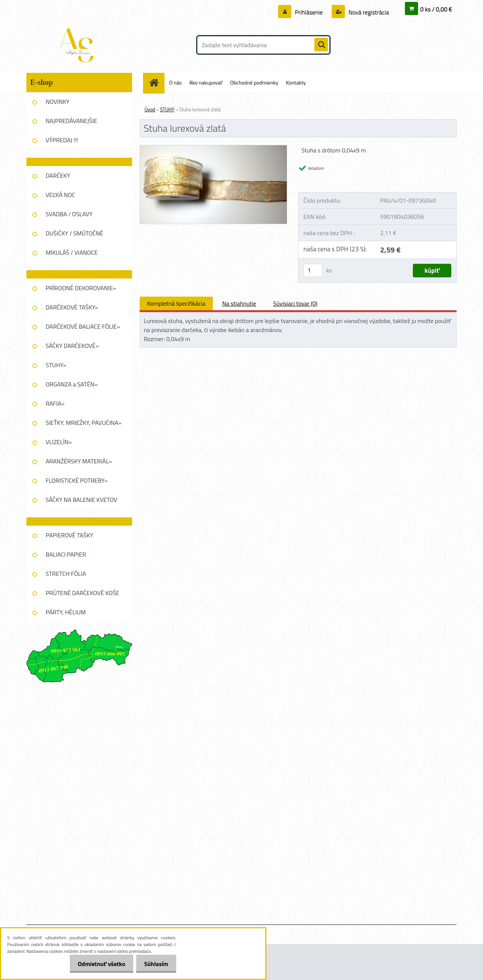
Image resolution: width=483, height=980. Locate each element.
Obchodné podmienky (254, 82)
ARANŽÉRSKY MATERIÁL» (79, 461)
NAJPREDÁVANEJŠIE (71, 121)
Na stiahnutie (239, 303)
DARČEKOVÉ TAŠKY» (72, 307)
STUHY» (56, 365)
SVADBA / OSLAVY (69, 214)
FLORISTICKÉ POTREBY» (77, 480)
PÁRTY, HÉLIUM (66, 612)
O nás (175, 82)
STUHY (167, 109)
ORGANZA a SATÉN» (72, 384)
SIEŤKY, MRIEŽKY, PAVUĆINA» (84, 423)
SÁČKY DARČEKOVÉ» (72, 346)
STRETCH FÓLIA (66, 574)
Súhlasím (155, 964)
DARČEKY (58, 175)
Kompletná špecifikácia (176, 303)
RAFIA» (55, 403)
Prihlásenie (309, 12)
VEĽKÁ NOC (60, 195)
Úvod (150, 109)
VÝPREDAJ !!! (62, 140)
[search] (321, 45)
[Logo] (78, 45)
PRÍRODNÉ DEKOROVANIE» (81, 288)
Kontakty (296, 82)
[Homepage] (157, 82)
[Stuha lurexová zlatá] (213, 148)
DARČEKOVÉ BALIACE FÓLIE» (83, 326)
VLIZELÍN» (59, 442)
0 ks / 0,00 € (436, 9)
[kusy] (313, 270)
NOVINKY (58, 102)
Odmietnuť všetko (97, 964)
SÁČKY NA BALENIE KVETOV (82, 500)
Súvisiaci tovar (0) (295, 303)
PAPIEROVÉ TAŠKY (69, 535)
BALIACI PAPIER (66, 554)
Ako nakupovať (206, 82)
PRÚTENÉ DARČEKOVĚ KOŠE (82, 593)
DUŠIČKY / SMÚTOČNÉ (75, 233)
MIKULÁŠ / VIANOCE (72, 252)
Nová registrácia (368, 12)
